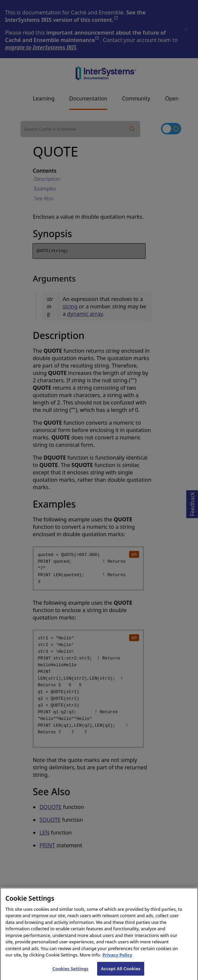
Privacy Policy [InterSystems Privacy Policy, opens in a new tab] (117, 960)
